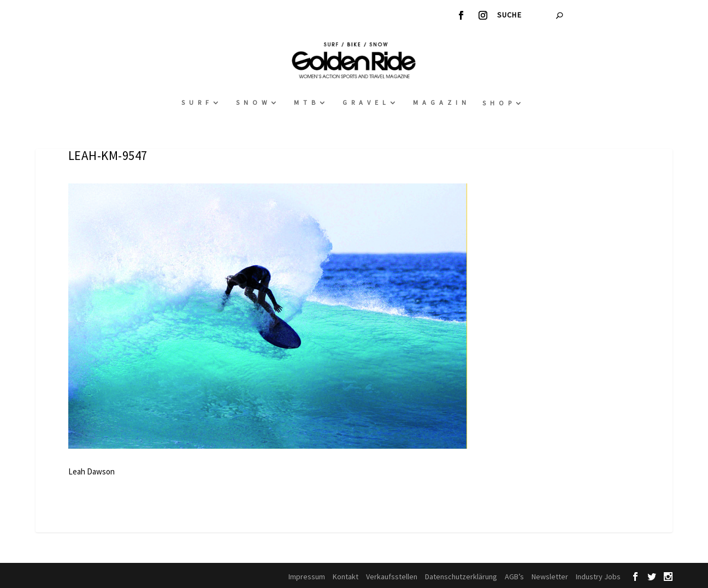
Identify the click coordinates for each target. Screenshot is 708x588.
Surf (197, 102)
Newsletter (550, 577)
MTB (307, 102)
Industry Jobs (598, 577)
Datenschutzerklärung (461, 577)
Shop (499, 103)
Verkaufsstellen (392, 577)
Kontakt (346, 577)
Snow (253, 102)
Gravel (366, 102)
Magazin (442, 102)
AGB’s (514, 577)
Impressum (307, 577)
